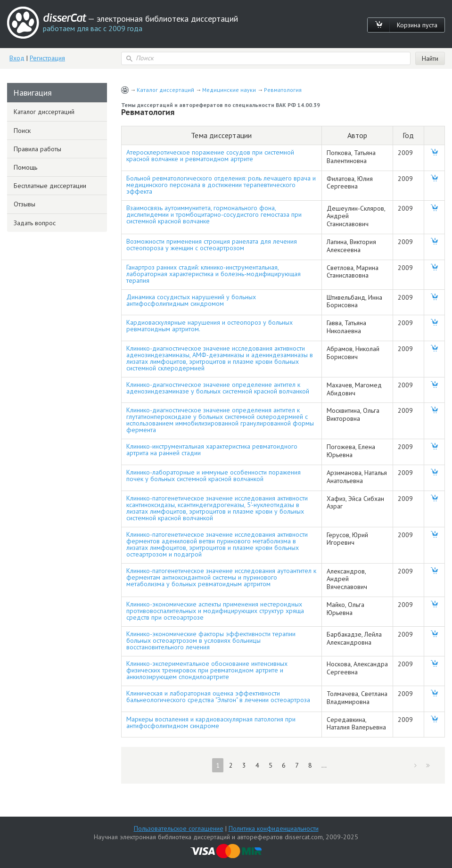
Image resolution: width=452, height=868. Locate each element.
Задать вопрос (35, 223)
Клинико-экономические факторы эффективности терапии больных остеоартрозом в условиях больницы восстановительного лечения (211, 640)
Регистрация (47, 58)
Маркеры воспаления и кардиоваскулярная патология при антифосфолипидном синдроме (211, 722)
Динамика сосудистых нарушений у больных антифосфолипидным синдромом (191, 300)
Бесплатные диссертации (50, 186)
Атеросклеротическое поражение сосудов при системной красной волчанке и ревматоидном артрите (210, 156)
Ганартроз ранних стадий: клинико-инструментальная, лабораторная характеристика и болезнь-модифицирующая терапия (214, 274)
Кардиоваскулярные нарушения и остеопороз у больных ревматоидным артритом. (210, 326)
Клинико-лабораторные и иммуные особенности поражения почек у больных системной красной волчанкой (214, 475)
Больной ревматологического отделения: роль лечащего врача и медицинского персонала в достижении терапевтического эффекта (221, 185)
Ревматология (283, 90)
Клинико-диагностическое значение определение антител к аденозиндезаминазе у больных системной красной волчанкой (218, 388)
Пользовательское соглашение (179, 828)
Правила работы (37, 149)
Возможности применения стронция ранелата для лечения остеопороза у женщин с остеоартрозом (212, 245)
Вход (17, 58)
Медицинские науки (229, 90)
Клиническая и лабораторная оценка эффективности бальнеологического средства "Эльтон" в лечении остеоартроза (218, 696)
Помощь (25, 167)
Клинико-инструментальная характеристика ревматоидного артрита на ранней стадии (212, 450)
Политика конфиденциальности (274, 828)
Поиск (22, 131)
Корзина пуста (417, 25)
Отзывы (25, 204)
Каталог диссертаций (165, 90)
